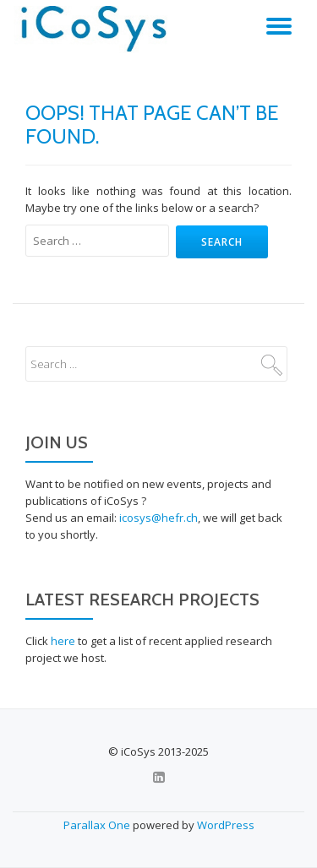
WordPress (226, 825)
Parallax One (98, 825)
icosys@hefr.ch (158, 518)
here (63, 641)
